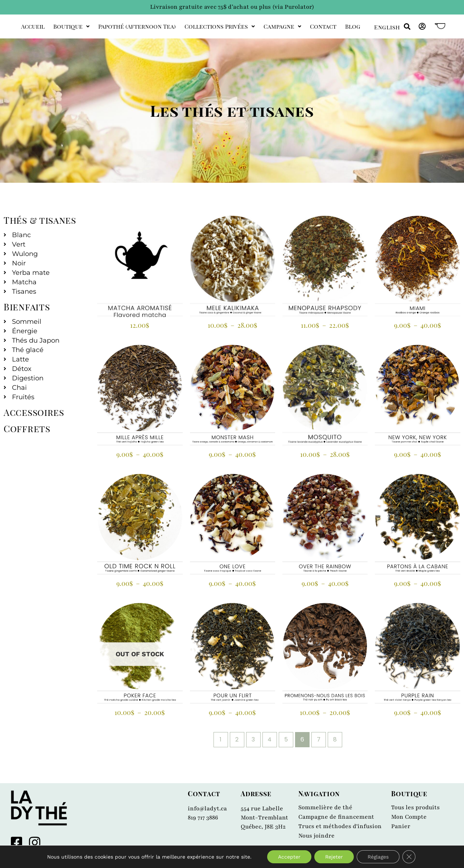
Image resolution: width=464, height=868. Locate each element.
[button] (407, 27)
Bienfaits (27, 307)
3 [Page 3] (253, 739)
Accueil (33, 26)
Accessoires (34, 412)
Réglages (378, 857)
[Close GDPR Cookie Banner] (409, 857)
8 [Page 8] (335, 739)
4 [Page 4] (270, 739)
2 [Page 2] (237, 739)
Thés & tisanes (40, 220)
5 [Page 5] (286, 739)
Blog (353, 26)
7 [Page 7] (319, 739)
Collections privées (220, 26)
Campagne (282, 26)
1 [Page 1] (221, 739)
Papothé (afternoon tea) (137, 26)
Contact (323, 26)
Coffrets (27, 428)
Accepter (289, 857)
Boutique (71, 26)
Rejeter (334, 857)
